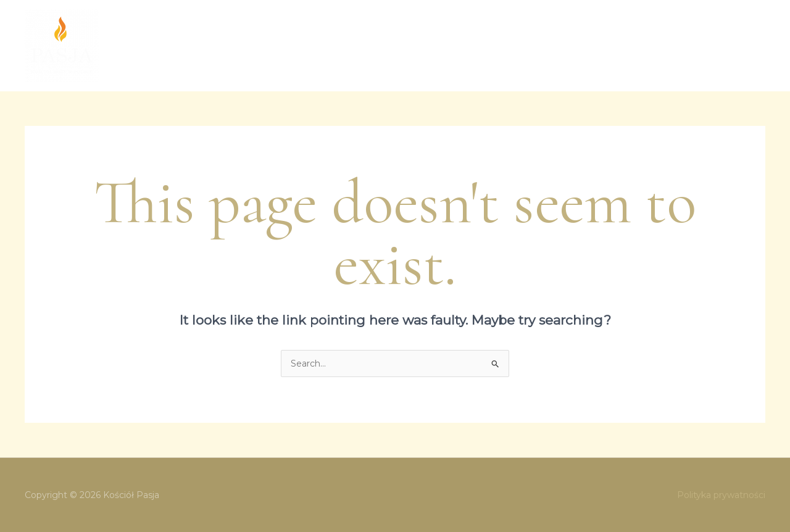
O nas (281, 46)
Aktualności (573, 46)
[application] (475, 46)
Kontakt (739, 46)
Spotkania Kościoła (351, 46)
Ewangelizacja (445, 46)
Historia (632, 46)
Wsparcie (685, 46)
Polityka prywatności (721, 495)
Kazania (515, 46)
